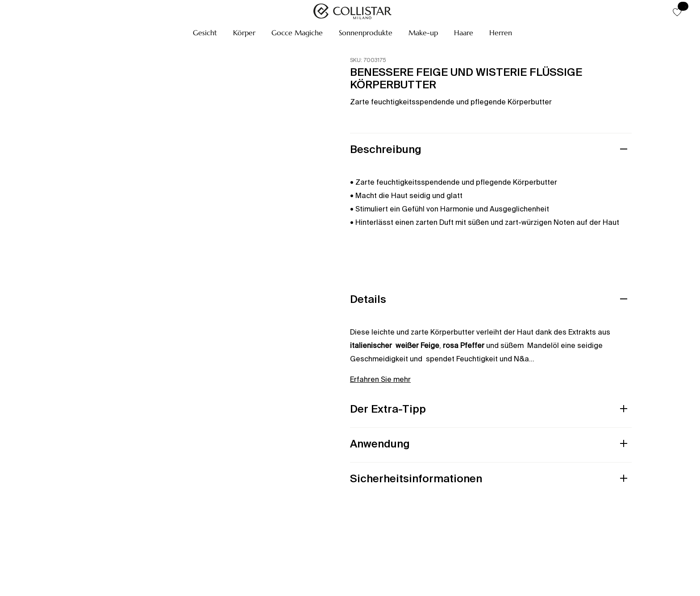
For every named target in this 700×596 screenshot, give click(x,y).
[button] (205, 33)
